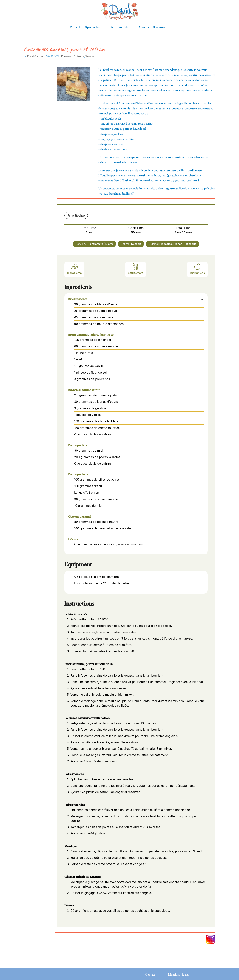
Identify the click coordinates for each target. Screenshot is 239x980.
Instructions (197, 269)
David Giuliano (36, 56)
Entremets (67, 56)
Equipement (136, 269)
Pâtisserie (79, 56)
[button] (202, 299)
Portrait (76, 27)
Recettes (159, 27)
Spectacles (92, 27)
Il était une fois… (119, 27)
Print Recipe (76, 215)
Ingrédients (74, 269)
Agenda (144, 27)
